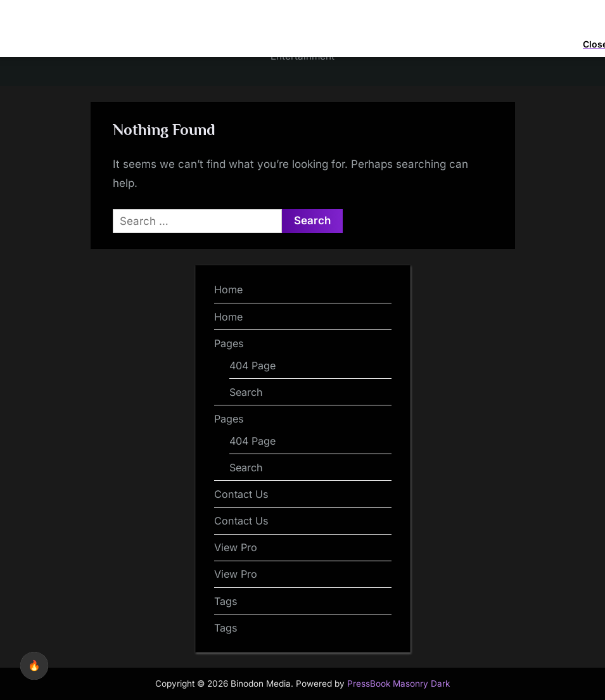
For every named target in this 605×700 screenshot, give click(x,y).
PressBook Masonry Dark (398, 684)
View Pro (236, 547)
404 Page (252, 366)
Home (228, 290)
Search (246, 392)
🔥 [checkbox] (34, 665)
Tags (226, 601)
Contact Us (241, 494)
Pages (229, 343)
